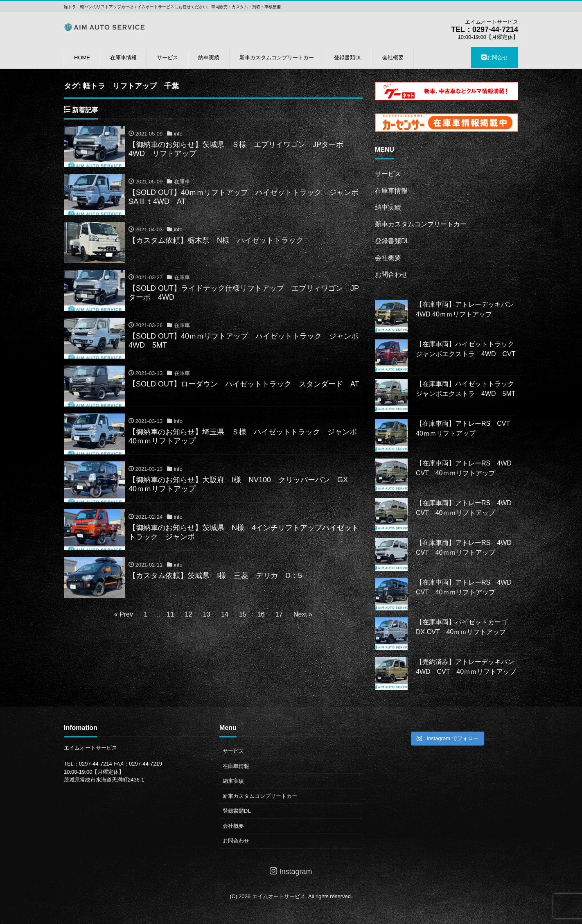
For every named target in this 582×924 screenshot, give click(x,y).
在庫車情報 (123, 58)
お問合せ (495, 58)
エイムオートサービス (279, 896)
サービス (167, 58)
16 (261, 614)
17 (279, 614)
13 (207, 614)
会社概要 (393, 58)
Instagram (291, 871)
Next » (303, 614)
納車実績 (209, 58)
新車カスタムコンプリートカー (277, 58)
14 (225, 614)
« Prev (124, 614)
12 (189, 614)
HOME (82, 58)
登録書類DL (348, 58)
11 (170, 614)
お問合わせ (391, 274)
